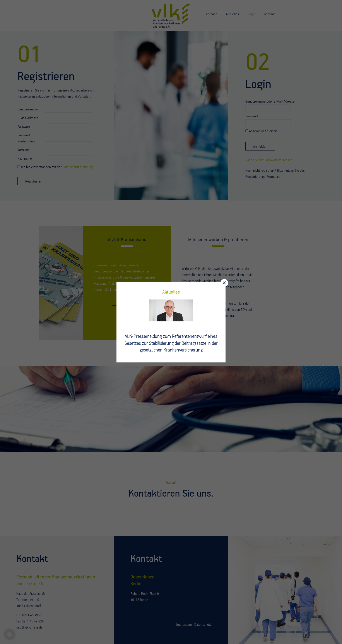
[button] (10, 634)
